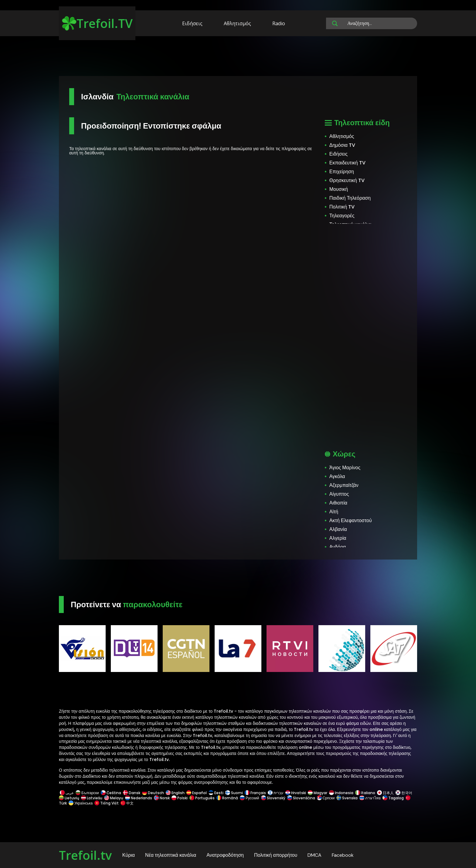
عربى (67, 793)
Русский (250, 798)
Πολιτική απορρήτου (276, 855)
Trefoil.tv (85, 855)
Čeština (111, 793)
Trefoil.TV (97, 23)
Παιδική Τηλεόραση (350, 198)
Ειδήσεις (192, 23)
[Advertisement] (238, 57)
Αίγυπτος (339, 494)
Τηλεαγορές (342, 216)
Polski (180, 798)
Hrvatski (296, 793)
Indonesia (341, 793)
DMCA (314, 855)
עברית (276, 793)
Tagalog (393, 798)
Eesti (216, 793)
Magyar (318, 793)
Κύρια (129, 855)
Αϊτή (334, 512)
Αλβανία (338, 529)
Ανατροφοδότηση (225, 855)
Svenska (347, 798)
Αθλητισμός (237, 23)
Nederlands (139, 798)
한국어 (404, 793)
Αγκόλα (337, 476)
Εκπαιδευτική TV (347, 163)
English (175, 793)
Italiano (365, 793)
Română (227, 798)
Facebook (343, 855)
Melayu (114, 798)
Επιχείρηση (342, 172)
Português (202, 798)
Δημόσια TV (342, 145)
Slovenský (273, 798)
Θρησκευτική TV (347, 180)
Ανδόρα (338, 547)
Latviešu (92, 798)
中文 (127, 803)
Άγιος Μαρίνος (345, 468)
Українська (81, 803)
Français (255, 793)
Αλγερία (338, 538)
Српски (326, 798)
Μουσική (339, 189)
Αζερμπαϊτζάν (344, 485)
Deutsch (153, 793)
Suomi (234, 793)
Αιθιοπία (338, 503)
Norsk (162, 798)
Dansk (132, 793)
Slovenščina (301, 798)
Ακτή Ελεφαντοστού (351, 520)
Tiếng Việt (107, 803)
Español (197, 793)
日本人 (385, 793)
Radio (279, 23)
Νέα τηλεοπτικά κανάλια (171, 855)
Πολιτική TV (342, 207)
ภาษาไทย (370, 798)
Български (87, 793)
